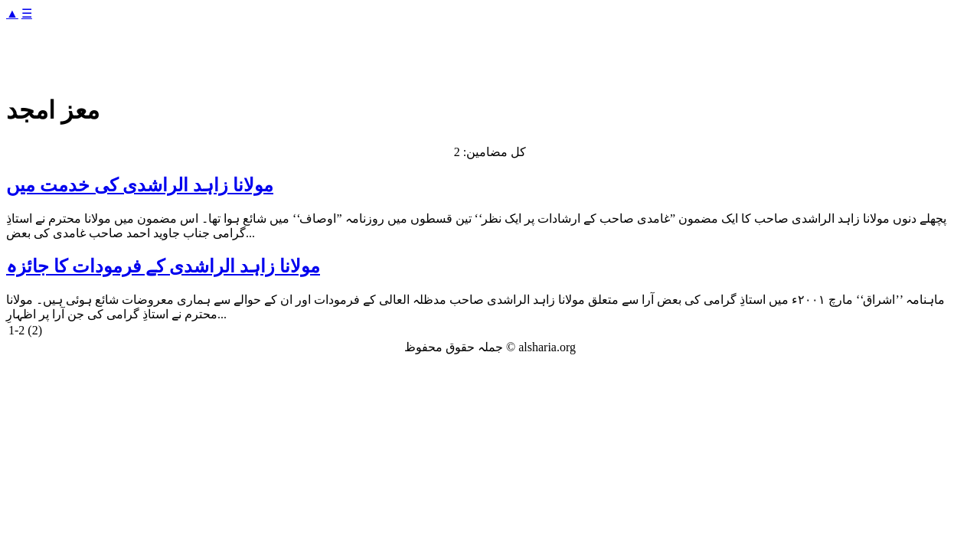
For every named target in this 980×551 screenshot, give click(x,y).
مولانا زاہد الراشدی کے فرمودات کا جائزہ (163, 266)
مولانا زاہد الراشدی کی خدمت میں (140, 185)
